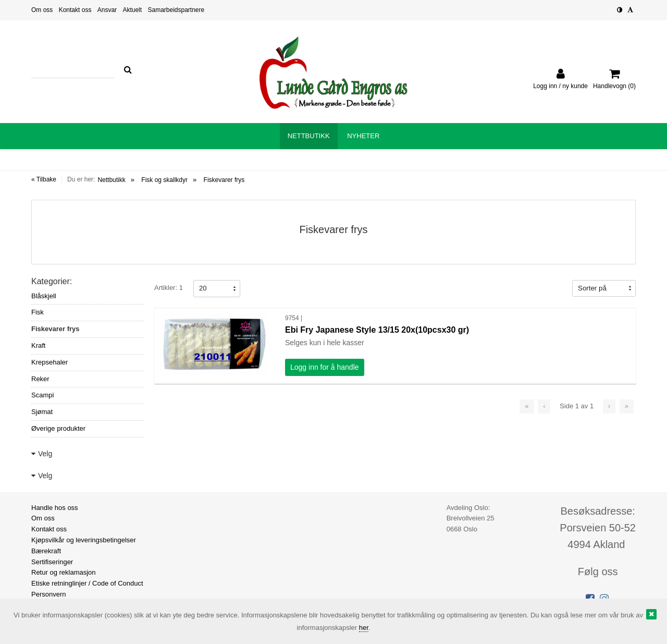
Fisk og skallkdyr (164, 180)
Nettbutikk (111, 180)
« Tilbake (44, 179)
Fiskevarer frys (224, 180)
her (364, 628)
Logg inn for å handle (325, 367)
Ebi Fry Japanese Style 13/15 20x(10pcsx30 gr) (377, 330)
